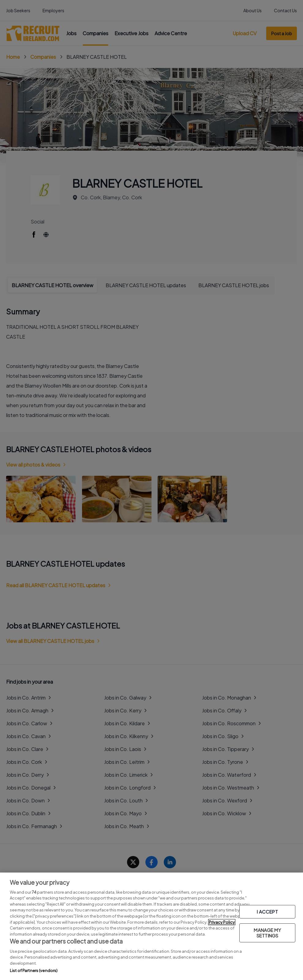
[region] (151, 926)
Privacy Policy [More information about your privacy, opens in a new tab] (222, 922)
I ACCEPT (267, 912)
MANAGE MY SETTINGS (267, 933)
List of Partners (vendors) (34, 971)
